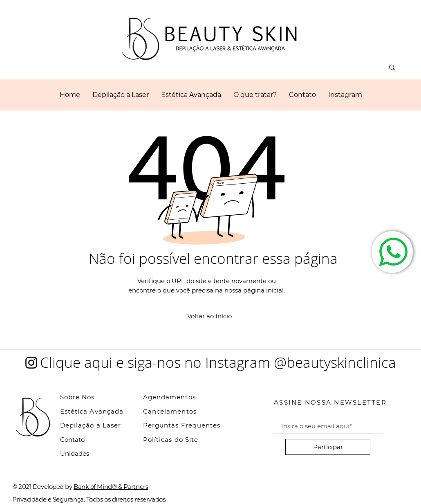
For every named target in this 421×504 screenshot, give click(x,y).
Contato (72, 440)
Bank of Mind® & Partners (111, 487)
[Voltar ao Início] (209, 316)
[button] (191, 95)
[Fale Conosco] (392, 252)
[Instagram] (31, 363)
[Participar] (328, 447)
